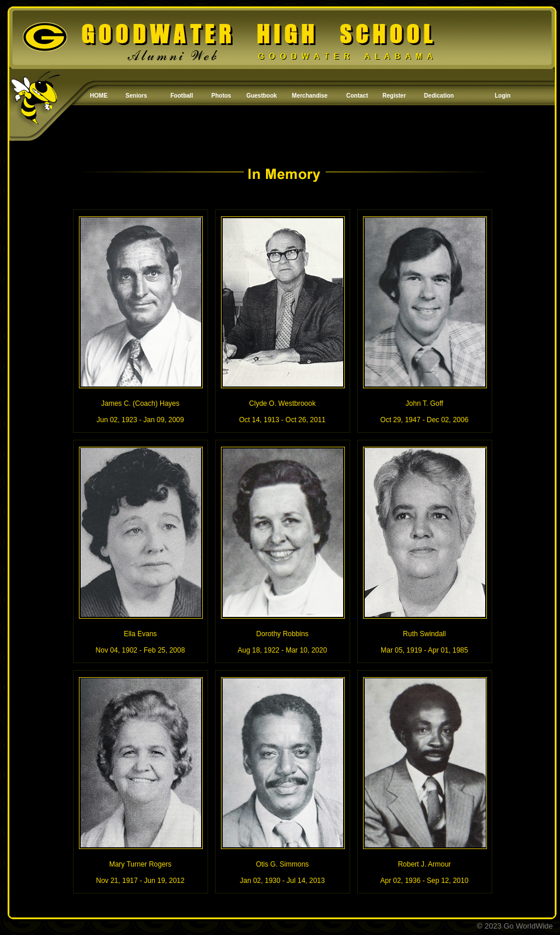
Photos (222, 96)
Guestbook (261, 96)
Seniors (136, 96)
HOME (99, 96)
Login (502, 96)
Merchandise (310, 96)
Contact (357, 96)
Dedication (439, 96)
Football (182, 96)
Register (394, 96)
